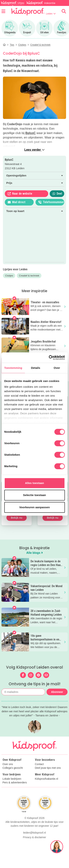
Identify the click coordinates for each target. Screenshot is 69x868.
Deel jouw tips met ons (48, 768)
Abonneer (57, 692)
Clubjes (9, 276)
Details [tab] (36, 368)
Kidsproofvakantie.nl (47, 779)
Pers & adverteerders (15, 783)
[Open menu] (3, 11)
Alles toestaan (34, 483)
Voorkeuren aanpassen (35, 507)
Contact (39, 764)
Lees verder (34, 150)
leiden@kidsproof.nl (34, 854)
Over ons (8, 764)
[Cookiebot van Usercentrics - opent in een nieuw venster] (49, 358)
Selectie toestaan (34, 495)
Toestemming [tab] (13, 368)
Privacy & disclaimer (34, 859)
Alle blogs (34, 553)
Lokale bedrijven (12, 779)
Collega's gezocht (13, 768)
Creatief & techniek (29, 276)
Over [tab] (57, 368)
